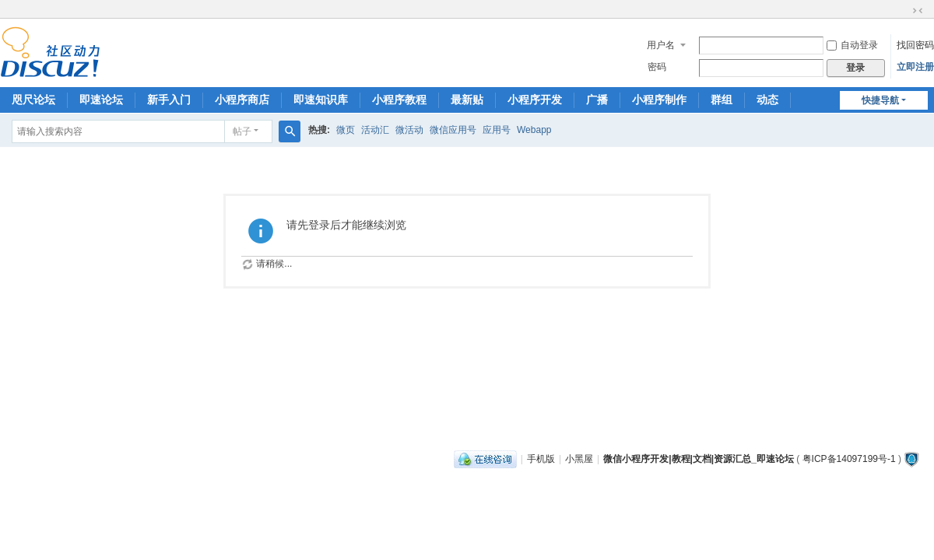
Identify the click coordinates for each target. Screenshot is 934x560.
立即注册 (915, 67)
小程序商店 (242, 100)
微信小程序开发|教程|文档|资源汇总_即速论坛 (699, 459)
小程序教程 (399, 100)
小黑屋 (579, 459)
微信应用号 (453, 130)
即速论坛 (101, 100)
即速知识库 (321, 100)
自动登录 (852, 45)
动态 (767, 100)
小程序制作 (659, 100)
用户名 (661, 45)
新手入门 (169, 100)
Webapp (534, 130)
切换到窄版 (918, 11)
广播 (597, 100)
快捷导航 (880, 100)
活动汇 (375, 130)
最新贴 (467, 100)
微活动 (409, 130)
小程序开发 (535, 100)
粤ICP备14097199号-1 (849, 459)
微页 (346, 130)
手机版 (541, 459)
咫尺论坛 (33, 100)
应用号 (497, 130)
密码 (657, 67)
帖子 (242, 131)
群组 (722, 100)
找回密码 (915, 45)
